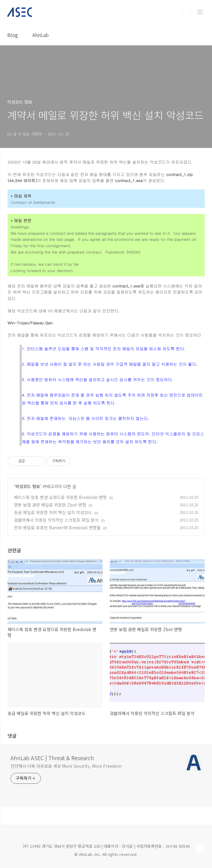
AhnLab (41, 35)
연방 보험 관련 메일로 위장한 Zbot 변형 (50, 505)
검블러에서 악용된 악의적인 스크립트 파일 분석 (56, 520)
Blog (13, 35)
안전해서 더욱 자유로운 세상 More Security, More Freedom (66, 766)
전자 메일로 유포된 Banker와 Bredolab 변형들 (57, 527)
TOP (200, 849)
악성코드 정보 (28, 486)
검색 (187, 12)
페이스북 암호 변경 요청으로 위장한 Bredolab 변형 (60, 497)
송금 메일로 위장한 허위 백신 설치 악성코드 (53, 512)
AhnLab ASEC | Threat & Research (52, 758)
